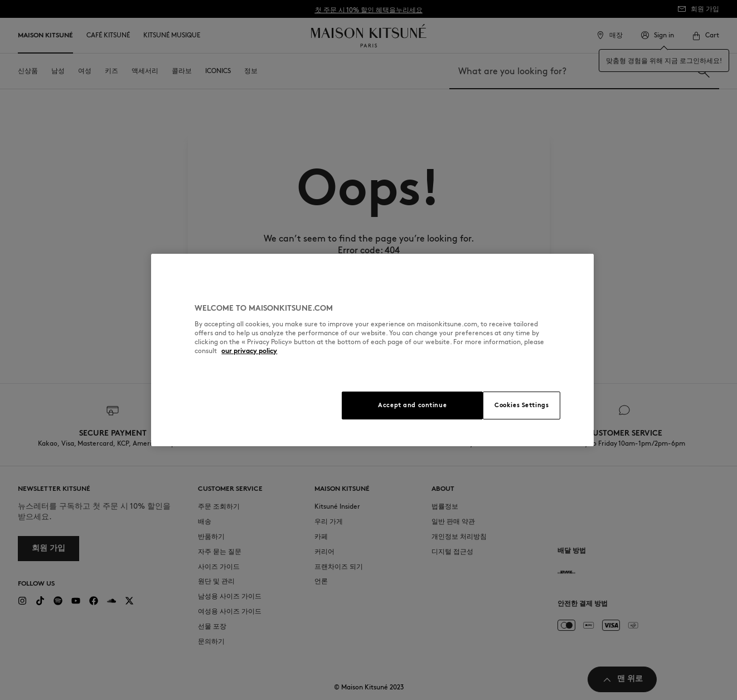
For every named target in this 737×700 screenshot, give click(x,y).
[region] (372, 350)
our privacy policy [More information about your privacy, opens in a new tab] (249, 351)
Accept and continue (412, 405)
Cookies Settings (522, 405)
